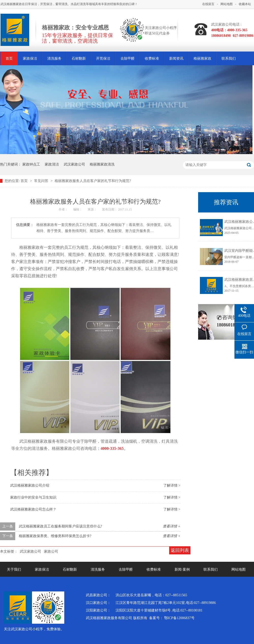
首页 (9, 59)
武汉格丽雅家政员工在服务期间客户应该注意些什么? (60, 526)
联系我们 (229, 59)
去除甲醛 (128, 59)
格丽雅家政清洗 (102, 164)
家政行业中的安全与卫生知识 (33, 497)
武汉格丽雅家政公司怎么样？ (33, 509)
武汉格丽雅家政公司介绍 (30, 485)
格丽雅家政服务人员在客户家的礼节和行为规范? (93, 181)
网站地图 (227, 4)
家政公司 (72, 448)
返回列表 (180, 550)
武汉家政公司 (74, 164)
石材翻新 (79, 59)
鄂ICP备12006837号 (179, 618)
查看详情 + (172, 526)
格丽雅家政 (202, 59)
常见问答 (42, 181)
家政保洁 (30, 59)
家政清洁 (52, 164)
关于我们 (14, 569)
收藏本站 (245, 4)
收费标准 (152, 59)
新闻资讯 (176, 59)
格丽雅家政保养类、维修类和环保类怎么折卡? (55, 536)
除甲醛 (90, 441)
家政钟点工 (31, 164)
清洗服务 (54, 59)
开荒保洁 (103, 59)
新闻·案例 (182, 569)
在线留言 (208, 4)
